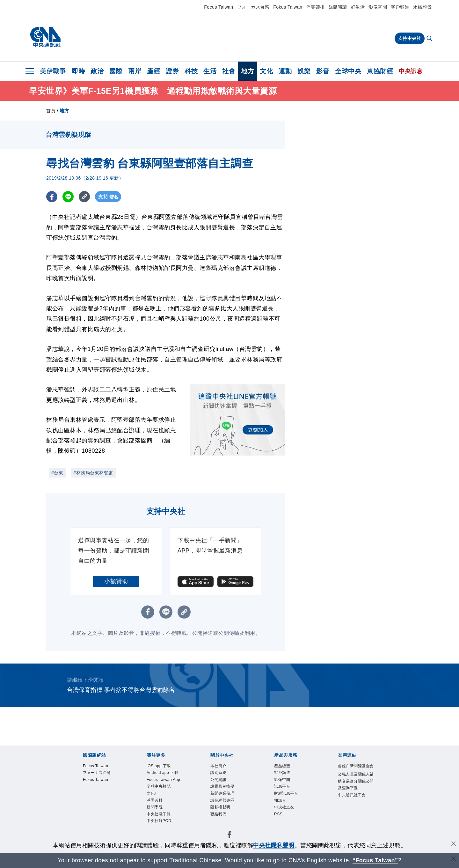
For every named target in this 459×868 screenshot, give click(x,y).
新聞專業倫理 (223, 795)
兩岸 (135, 71)
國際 (116, 71)
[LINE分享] (68, 197)
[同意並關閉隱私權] (454, 845)
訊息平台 (283, 788)
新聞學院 (155, 809)
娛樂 (304, 71)
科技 (191, 71)
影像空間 (378, 7)
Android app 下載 (163, 773)
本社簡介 (219, 766)
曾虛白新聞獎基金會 (355, 770)
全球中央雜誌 (160, 788)
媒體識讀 (338, 7)
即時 (78, 71)
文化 (266, 71)
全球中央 (348, 71)
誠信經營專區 (223, 802)
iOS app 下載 (159, 766)
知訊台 (281, 802)
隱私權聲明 (221, 809)
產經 (153, 71)
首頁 (51, 111)
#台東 (57, 473)
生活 (210, 71)
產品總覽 (283, 766)
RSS (278, 816)
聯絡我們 (219, 816)
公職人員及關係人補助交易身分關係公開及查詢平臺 (355, 789)
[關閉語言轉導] (454, 860)
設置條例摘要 (223, 788)
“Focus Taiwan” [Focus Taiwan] (375, 860)
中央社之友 (285, 809)
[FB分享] (52, 197)
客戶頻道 (400, 7)
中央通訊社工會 (353, 803)
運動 (285, 71)
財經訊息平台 (287, 795)
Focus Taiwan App (164, 780)
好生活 (358, 7)
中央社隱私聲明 (274, 845)
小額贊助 (116, 581)
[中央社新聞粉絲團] (229, 838)
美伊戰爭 (53, 71)
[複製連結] (84, 197)
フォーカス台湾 (253, 7)
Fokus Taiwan (288, 7)
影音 (323, 71)
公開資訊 (219, 780)
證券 (172, 71)
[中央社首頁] (45, 37)
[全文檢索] (430, 39)
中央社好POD (160, 823)
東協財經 (380, 71)
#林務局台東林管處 (93, 473)
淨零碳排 (316, 7)
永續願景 (422, 7)
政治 (97, 71)
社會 (229, 71)
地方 (248, 71)
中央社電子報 (160, 816)
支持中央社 (410, 38)
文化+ (152, 795)
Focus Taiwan (219, 7)
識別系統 (219, 773)
